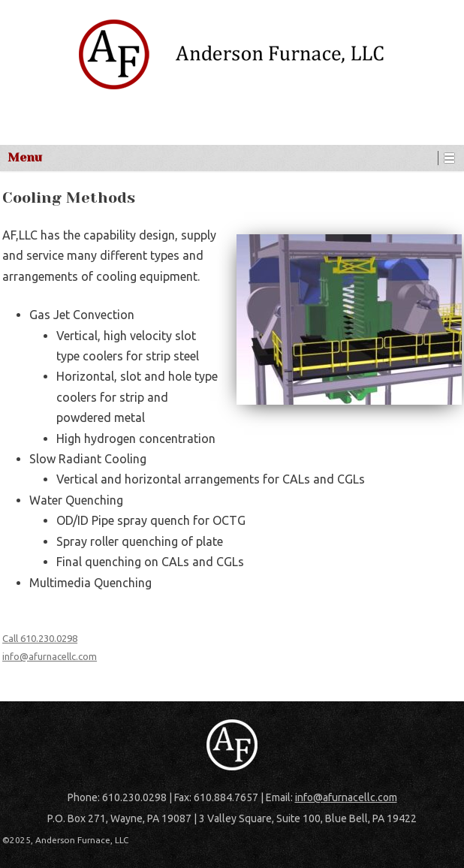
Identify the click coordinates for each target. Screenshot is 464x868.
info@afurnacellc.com (50, 656)
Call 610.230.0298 (40, 638)
